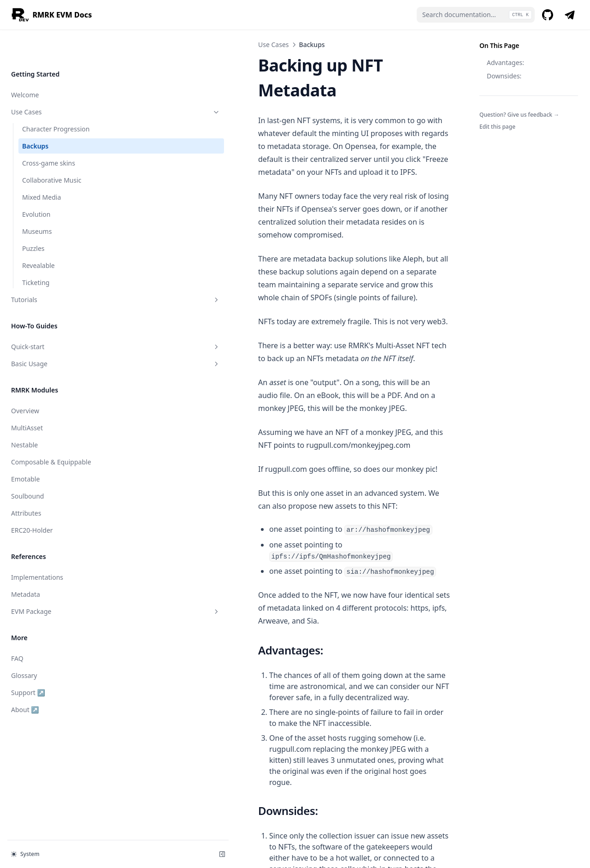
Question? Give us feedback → (519, 115)
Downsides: (504, 76)
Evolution (36, 185)
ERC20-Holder (32, 501)
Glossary (24, 646)
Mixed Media (41, 168)
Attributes (26, 484)
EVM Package (57, 582)
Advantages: (505, 62)
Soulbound (27, 467)
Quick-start (57, 317)
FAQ (17, 629)
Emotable (25, 449)
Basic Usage (57, 334)
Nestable (24, 415)
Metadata (26, 565)
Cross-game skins (49, 134)
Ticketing (36, 253)
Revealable (38, 236)
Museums (37, 202)
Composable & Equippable (51, 432)
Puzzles (33, 219)
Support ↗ (41, 663)
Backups (35, 116)
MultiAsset (27, 398)
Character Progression (56, 99)
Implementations (37, 548)
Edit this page (497, 127)
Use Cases (57, 82)
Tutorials (57, 270)
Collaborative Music (52, 151)
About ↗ (41, 680)
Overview (25, 381)
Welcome (25, 65)
